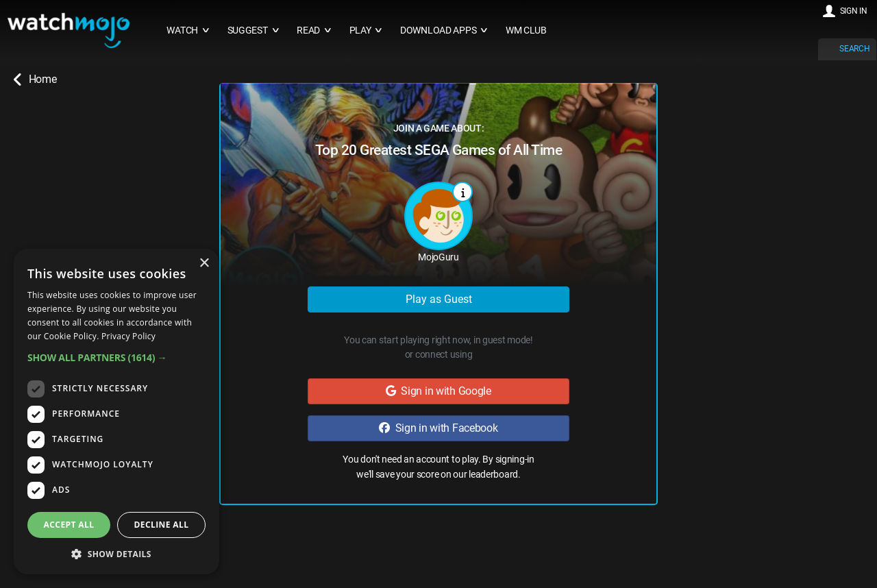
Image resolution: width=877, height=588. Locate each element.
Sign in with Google (438, 391)
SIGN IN (854, 11)
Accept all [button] (69, 525)
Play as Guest (439, 299)
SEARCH (854, 49)
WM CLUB (526, 30)
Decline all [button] (162, 525)
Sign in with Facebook (438, 428)
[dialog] (116, 412)
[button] (116, 357)
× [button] (204, 264)
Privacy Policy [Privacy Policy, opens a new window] (128, 336)
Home (35, 79)
